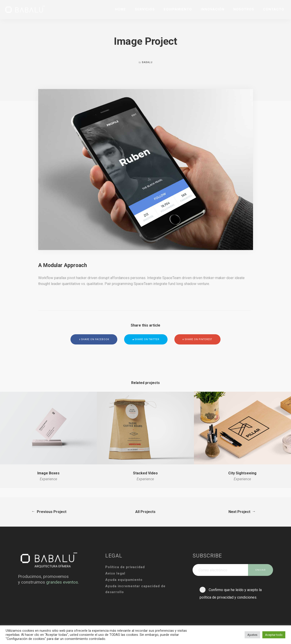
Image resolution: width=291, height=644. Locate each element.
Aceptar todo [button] (274, 635)
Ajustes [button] (252, 635)
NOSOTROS (244, 9)
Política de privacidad (125, 567)
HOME (120, 9)
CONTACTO (274, 9)
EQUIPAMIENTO (178, 9)
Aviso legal (115, 573)
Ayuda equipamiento (124, 580)
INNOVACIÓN (213, 9)
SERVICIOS (145, 9)
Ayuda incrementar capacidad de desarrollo (135, 589)
